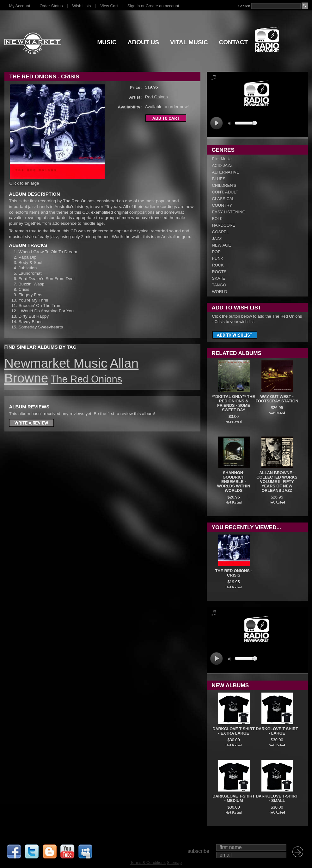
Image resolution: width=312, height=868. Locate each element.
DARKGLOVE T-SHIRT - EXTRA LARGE (234, 731)
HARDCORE (224, 225)
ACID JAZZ (222, 165)
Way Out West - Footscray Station (277, 399)
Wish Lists (81, 6)
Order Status (51, 6)
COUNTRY (222, 205)
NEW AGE (222, 245)
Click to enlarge (24, 183)
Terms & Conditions (148, 862)
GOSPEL (220, 232)
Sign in (134, 6)
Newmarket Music (56, 363)
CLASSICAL (223, 199)
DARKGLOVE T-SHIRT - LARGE (277, 731)
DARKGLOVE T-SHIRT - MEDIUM (234, 798)
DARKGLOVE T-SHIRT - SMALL (277, 798)
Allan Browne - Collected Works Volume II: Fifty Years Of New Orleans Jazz (277, 482)
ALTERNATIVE (226, 172)
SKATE (219, 278)
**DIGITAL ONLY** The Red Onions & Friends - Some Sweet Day (234, 403)
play (216, 123)
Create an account (162, 6)
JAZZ (217, 238)
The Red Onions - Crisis (234, 573)
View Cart (109, 6)
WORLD (220, 292)
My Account (20, 6)
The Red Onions (86, 379)
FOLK (217, 219)
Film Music (222, 159)
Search (244, 6)
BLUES (219, 179)
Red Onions (156, 97)
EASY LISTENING (229, 212)
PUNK (218, 258)
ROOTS (219, 272)
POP (216, 252)
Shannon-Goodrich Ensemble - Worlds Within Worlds (234, 482)
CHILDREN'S (224, 185)
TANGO (219, 285)
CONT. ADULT (225, 192)
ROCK (218, 265)
